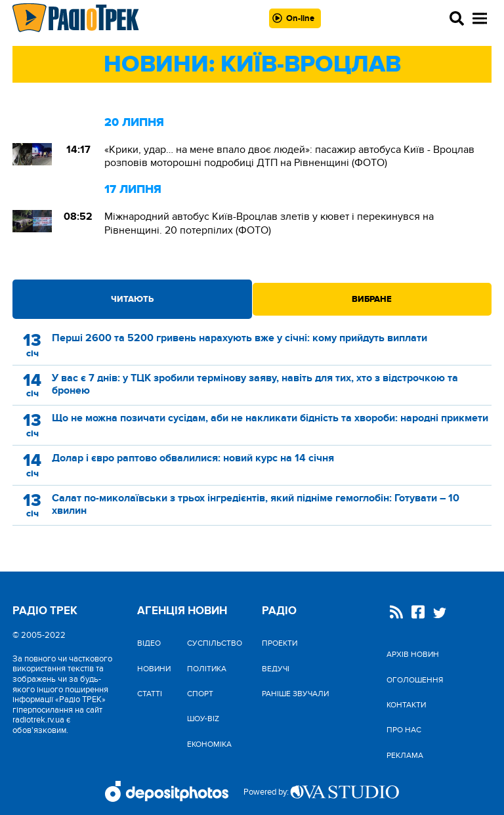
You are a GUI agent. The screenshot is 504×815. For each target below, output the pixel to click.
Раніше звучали (295, 694)
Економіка (209, 744)
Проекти (280, 643)
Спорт (200, 694)
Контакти (406, 705)
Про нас (404, 730)
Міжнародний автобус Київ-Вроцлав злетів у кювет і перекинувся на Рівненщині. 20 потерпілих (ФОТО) (269, 223)
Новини (154, 669)
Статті (150, 694)
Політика (207, 669)
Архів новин (413, 654)
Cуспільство (215, 643)
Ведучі (276, 669)
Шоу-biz (203, 719)
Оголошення (415, 680)
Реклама (405, 755)
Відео (149, 643)
